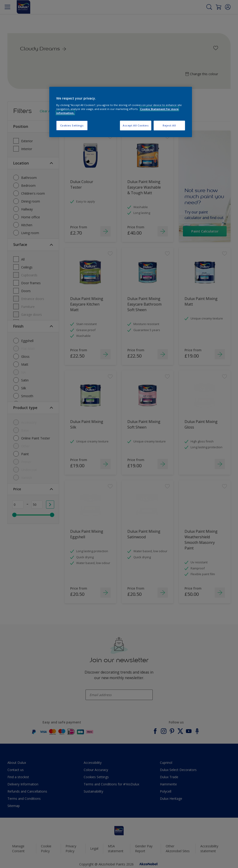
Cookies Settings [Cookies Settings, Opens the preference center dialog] (72, 125)
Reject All (169, 125)
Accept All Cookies (136, 125)
